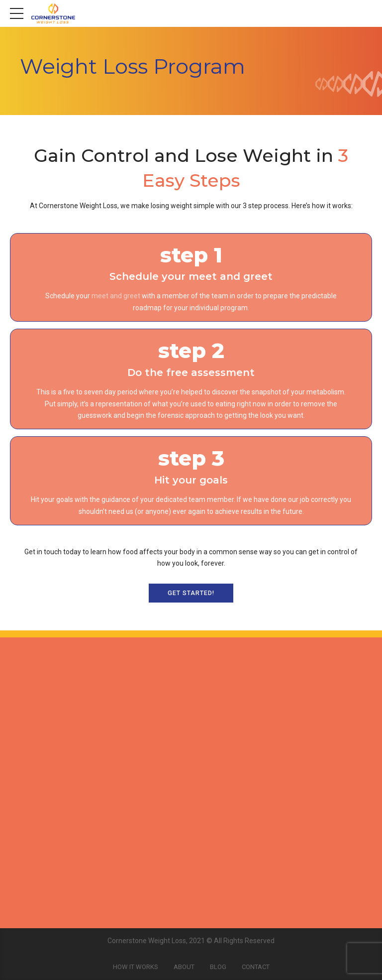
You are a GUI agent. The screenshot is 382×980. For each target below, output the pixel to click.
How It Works (136, 967)
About (184, 967)
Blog (218, 967)
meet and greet (116, 296)
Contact (256, 967)
